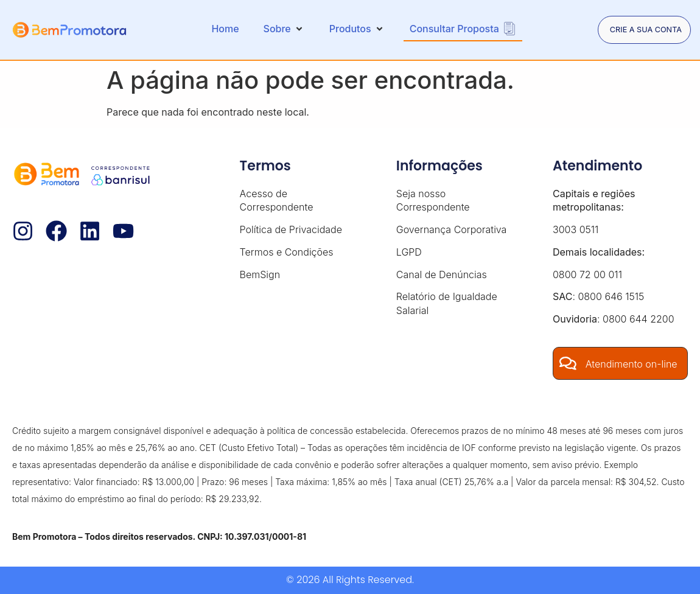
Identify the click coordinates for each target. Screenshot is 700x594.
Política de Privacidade (291, 229)
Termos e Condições (287, 252)
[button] (280, 29)
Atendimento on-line (633, 364)
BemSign (260, 274)
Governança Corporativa (452, 229)
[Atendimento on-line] (569, 363)
